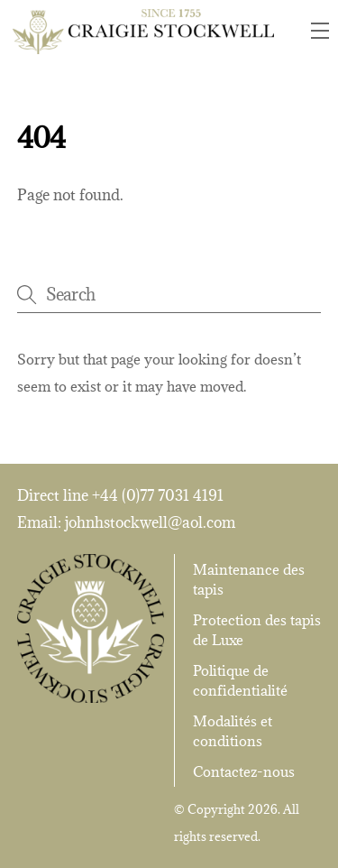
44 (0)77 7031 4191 (162, 495)
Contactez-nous (244, 771)
